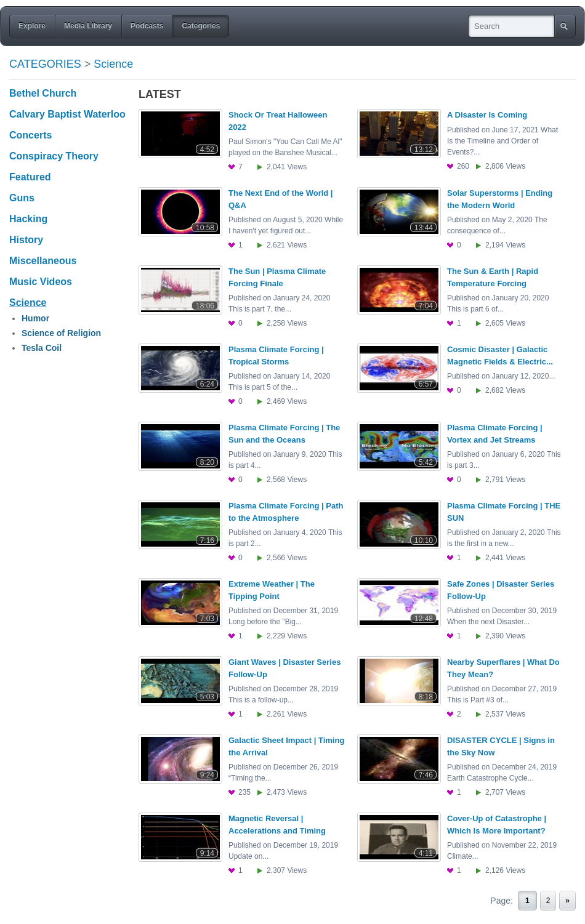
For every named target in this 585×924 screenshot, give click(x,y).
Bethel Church (43, 93)
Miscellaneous (43, 261)
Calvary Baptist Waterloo (67, 114)
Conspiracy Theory (54, 156)
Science (113, 64)
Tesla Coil (42, 348)
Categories (45, 64)
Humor (35, 318)
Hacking (28, 219)
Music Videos (41, 282)
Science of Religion (61, 333)
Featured (30, 177)
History (26, 240)
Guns (22, 198)
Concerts (30, 135)
